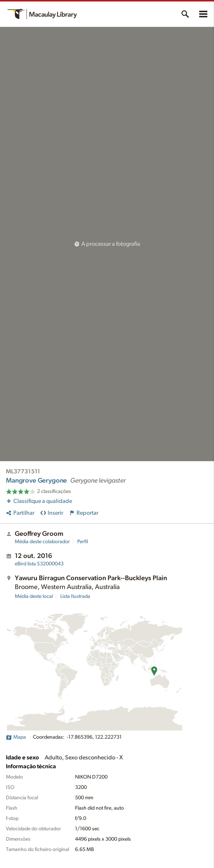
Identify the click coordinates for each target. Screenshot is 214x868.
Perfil (83, 542)
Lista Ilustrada (75, 596)
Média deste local (34, 596)
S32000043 (39, 564)
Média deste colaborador (42, 542)
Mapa (16, 737)
